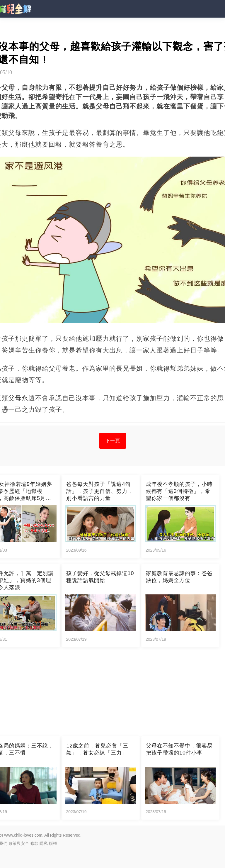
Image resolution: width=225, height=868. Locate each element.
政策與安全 (19, 843)
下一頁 (113, 441)
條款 (34, 843)
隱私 (44, 843)
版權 (53, 843)
